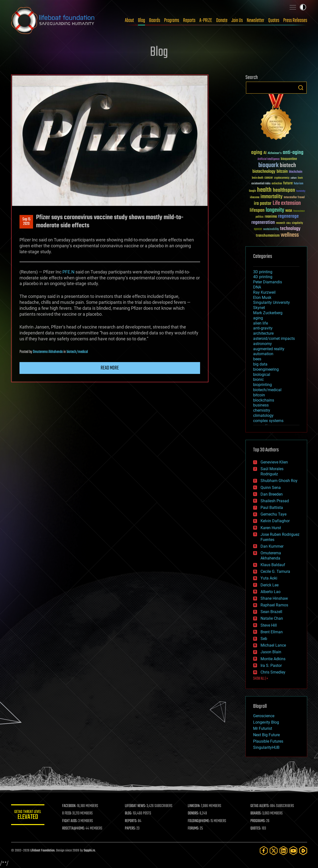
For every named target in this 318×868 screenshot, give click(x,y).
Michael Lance (273, 645)
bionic (258, 379)
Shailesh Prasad (275, 501)
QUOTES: (256, 829)
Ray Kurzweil (264, 292)
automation (263, 354)
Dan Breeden (272, 494)
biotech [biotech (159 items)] (288, 165)
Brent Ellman (272, 632)
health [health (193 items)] (264, 190)
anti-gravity (263, 328)
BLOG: (129, 813)
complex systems (268, 421)
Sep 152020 (26, 222)
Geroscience (264, 716)
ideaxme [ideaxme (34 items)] (255, 198)
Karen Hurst (271, 528)
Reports (189, 20)
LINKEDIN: (194, 806)
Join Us (237, 20)
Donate (222, 20)
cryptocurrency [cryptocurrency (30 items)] (282, 178)
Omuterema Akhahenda (48, 352)
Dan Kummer (272, 546)
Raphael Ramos (274, 605)
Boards (155, 20)
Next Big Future (266, 735)
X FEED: (68, 813)
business (261, 405)
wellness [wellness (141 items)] (290, 235)
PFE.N (68, 272)
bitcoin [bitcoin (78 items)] (282, 172)
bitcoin (259, 395)
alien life (261, 323)
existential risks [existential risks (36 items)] (261, 184)
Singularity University (271, 302)
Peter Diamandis (268, 282)
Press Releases (295, 20)
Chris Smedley (273, 672)
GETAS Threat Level (28, 816)
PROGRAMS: (258, 821)
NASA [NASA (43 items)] (289, 211)
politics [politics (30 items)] (260, 217)
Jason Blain (271, 652)
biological (262, 375)
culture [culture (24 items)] (294, 178)
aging (258, 318)
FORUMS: (194, 829)
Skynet (259, 308)
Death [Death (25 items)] (300, 178)
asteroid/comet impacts (274, 338)
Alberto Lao (271, 592)
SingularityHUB (266, 747)
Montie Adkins (273, 659)
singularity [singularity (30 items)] (297, 223)
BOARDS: (256, 813)
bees (257, 359)
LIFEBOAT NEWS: (136, 806)
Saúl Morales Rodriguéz (272, 471)
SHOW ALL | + (261, 679)
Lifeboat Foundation (42, 851)
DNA (257, 287)
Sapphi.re (89, 851)
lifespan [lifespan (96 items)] (257, 210)
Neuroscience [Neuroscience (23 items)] (299, 211)
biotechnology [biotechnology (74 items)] (264, 172)
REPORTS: (132, 821)
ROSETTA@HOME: (75, 829)
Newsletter (255, 20)
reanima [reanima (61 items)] (271, 217)
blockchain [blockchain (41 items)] (296, 172)
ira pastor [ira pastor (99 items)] (263, 203)
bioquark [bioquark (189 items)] (268, 165)
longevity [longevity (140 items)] (275, 210)
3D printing (263, 272)
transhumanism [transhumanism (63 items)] (268, 236)
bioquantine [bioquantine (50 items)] (289, 159)
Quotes (274, 20)
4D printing (263, 277)
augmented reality (269, 349)
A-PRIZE (206, 20)
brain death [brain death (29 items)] (258, 178)
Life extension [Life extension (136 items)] (287, 203)
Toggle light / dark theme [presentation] (303, 7)
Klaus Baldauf (273, 565)
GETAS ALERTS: (260, 806)
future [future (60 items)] (288, 183)
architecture (263, 333)
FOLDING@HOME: (199, 821)
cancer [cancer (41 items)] (269, 178)
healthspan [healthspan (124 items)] (284, 190)
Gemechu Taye (273, 514)
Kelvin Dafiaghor (275, 521)
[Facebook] (264, 851)
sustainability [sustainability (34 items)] (271, 230)
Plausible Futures (268, 741)
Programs (172, 20)
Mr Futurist (263, 728)
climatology (263, 415)
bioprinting (262, 385)
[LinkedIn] (283, 851)
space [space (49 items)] (258, 229)
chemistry (262, 410)
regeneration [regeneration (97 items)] (263, 222)
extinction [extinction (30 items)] (277, 184)
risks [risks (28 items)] (288, 223)
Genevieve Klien (274, 462)
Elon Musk (262, 298)
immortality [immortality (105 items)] (271, 197)
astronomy (262, 344)
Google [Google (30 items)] (252, 191)
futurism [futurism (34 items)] (299, 184)
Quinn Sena (271, 488)
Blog (141, 20)
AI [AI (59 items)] (265, 153)
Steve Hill (269, 625)
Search (301, 88)
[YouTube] (293, 851)
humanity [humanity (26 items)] (301, 191)
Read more (110, 368)
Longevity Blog (266, 722)
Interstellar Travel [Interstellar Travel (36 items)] (294, 198)
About (129, 20)
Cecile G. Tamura (275, 571)
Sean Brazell (271, 612)
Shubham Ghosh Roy (279, 481)
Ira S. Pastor (271, 665)
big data (260, 364)
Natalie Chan (272, 618)
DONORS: (194, 813)
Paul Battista (272, 508)
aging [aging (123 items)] (257, 153)
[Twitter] (274, 851)
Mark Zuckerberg (268, 313)
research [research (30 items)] (281, 223)
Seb (264, 639)
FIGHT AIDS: (71, 821)
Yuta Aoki (269, 578)
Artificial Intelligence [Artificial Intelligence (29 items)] (269, 159)
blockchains (264, 400)
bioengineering (266, 369)
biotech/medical (77, 352)
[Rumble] (303, 851)
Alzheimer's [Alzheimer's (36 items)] (275, 153)
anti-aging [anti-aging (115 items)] (293, 153)
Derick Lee (270, 585)
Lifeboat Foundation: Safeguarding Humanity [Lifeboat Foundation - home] (53, 20)
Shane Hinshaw (274, 598)
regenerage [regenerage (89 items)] (288, 216)
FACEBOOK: (70, 806)
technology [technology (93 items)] (290, 229)
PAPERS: (131, 829)
